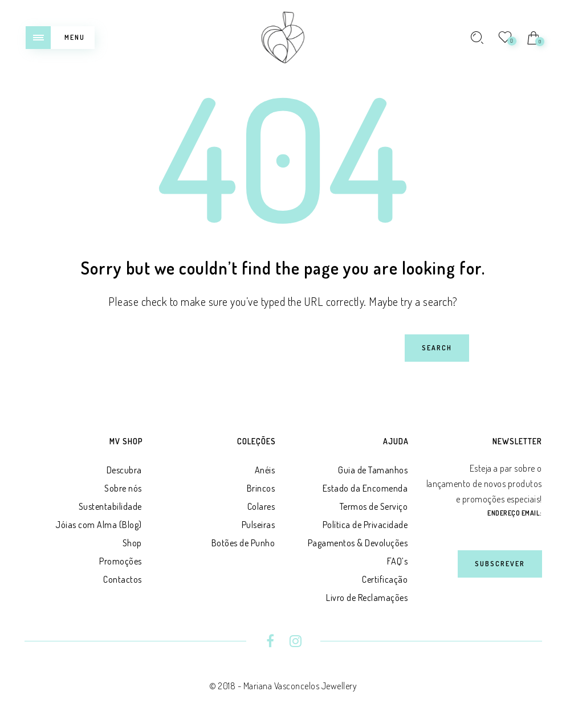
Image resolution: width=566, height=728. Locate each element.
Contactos (123, 579)
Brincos (261, 488)
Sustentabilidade (110, 506)
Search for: (41, 334)
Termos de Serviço (374, 506)
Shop (132, 543)
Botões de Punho (243, 543)
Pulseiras (258, 525)
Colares (261, 506)
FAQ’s (398, 561)
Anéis (265, 470)
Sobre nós (123, 488)
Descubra (124, 470)
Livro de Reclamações (367, 598)
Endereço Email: (515, 513)
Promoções (121, 561)
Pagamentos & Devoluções (358, 543)
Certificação (385, 579)
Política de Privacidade (365, 525)
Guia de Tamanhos (373, 470)
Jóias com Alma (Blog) (99, 525)
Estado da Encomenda (365, 488)
